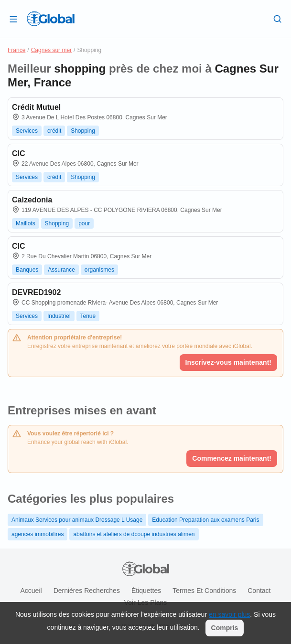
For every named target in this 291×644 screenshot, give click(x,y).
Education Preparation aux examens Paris (205, 520)
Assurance (61, 270)
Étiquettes (146, 591)
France (16, 50)
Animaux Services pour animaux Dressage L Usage (77, 520)
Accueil (31, 591)
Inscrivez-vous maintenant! (229, 362)
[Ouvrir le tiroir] (13, 19)
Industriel (59, 316)
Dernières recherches (87, 591)
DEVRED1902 (36, 292)
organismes (99, 270)
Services (27, 131)
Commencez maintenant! (232, 458)
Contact (259, 591)
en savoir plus (229, 614)
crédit (54, 131)
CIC (19, 153)
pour (84, 223)
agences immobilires (38, 534)
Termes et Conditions (204, 591)
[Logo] (51, 19)
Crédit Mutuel (36, 107)
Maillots (26, 223)
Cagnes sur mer (51, 50)
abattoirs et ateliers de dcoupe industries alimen (134, 534)
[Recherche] (278, 19)
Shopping (83, 131)
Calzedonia (32, 200)
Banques (27, 270)
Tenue (88, 316)
